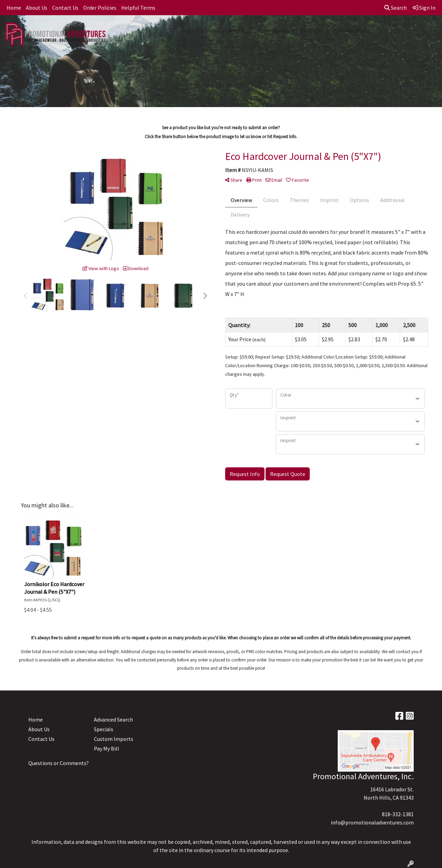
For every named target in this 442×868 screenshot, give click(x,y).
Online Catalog (353, 30)
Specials (235, 30)
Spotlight (312, 30)
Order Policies (100, 8)
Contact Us (65, 8)
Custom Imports (270, 30)
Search (396, 8)
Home (14, 8)
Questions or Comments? (59, 763)
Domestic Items (201, 30)
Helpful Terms (138, 8)
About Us (37, 8)
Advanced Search (113, 719)
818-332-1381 (398, 814)
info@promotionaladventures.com (372, 822)
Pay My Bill (107, 748)
